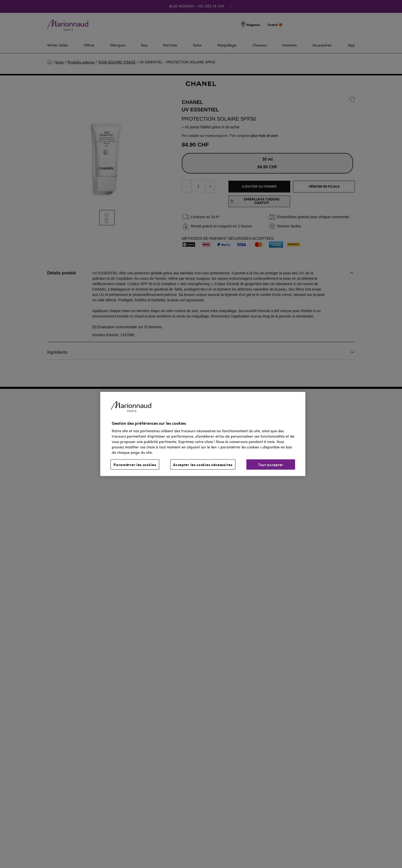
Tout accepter (271, 465)
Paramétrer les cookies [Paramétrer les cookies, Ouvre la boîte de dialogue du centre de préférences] (135, 465)
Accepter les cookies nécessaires (203, 465)
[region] (203, 434)
